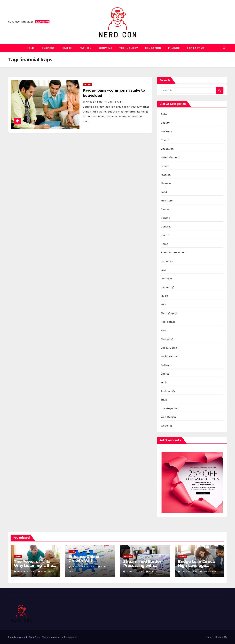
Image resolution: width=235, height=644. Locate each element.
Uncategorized (170, 408)
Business (48, 48)
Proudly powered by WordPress (25, 637)
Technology (129, 48)
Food (164, 192)
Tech (164, 382)
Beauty (165, 123)
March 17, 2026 (26, 572)
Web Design (168, 417)
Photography (169, 313)
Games (165, 209)
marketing (167, 287)
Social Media (169, 348)
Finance (174, 48)
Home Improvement (174, 253)
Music (164, 296)
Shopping (105, 48)
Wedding (166, 426)
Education (153, 48)
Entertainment (170, 157)
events (165, 166)
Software (166, 365)
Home (31, 48)
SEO (163, 330)
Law (163, 270)
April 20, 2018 (95, 102)
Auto (164, 114)
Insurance (167, 261)
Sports (165, 374)
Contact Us (196, 48)
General (166, 227)
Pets (163, 304)
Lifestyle (166, 278)
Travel (164, 400)
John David (114, 102)
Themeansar (70, 637)
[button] (224, 48)
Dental (165, 140)
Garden (165, 218)
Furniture (167, 201)
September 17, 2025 (84, 567)
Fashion (85, 48)
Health (67, 48)
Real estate (168, 322)
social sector (169, 356)
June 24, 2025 (190, 572)
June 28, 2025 (135, 572)
